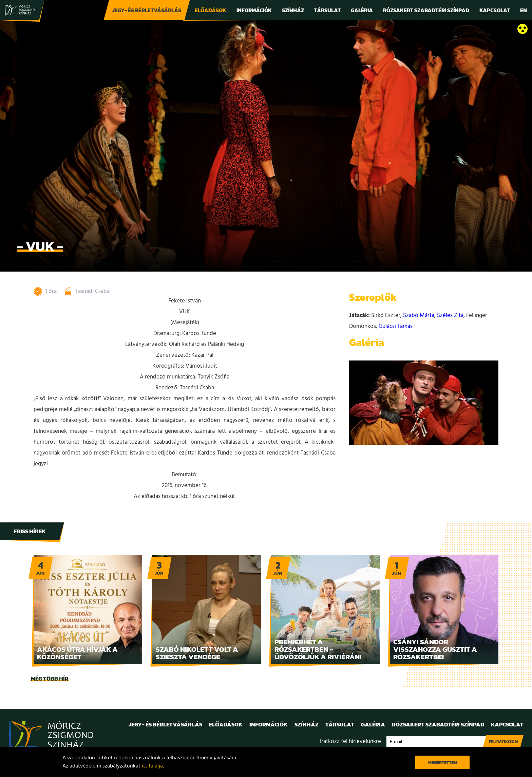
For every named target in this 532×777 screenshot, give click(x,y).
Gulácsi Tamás (396, 326)
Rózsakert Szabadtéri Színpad (426, 10)
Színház (293, 10)
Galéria (362, 10)
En (524, 10)
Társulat (327, 10)
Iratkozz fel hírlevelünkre (350, 742)
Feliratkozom (503, 742)
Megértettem (443, 763)
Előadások (211, 10)
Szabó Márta (419, 316)
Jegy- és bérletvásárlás (147, 10)
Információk (254, 10)
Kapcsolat (495, 10)
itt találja (152, 766)
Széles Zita (450, 316)
